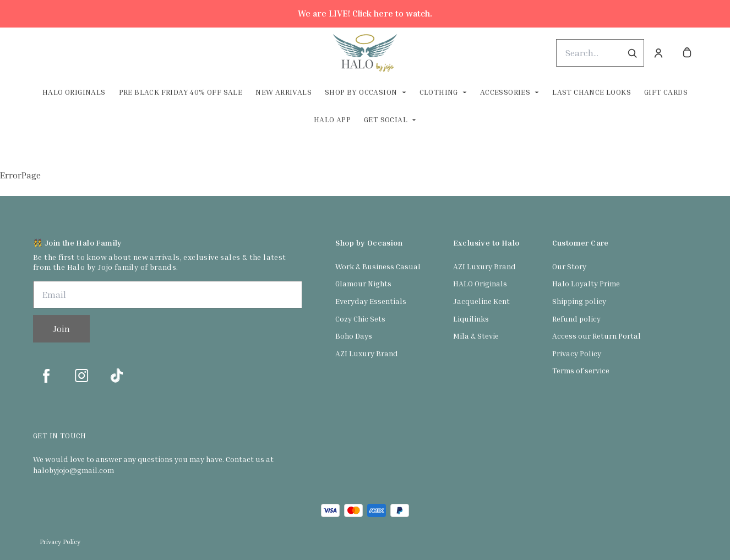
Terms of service (581, 370)
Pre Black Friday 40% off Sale (181, 92)
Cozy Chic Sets (360, 319)
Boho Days (354, 336)
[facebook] (46, 376)
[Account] (658, 53)
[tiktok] (117, 376)
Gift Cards (666, 92)
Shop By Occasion (361, 92)
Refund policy (576, 319)
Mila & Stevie (476, 336)
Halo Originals (74, 92)
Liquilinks (471, 319)
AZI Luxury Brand (367, 353)
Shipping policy (579, 301)
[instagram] (81, 376)
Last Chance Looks (592, 92)
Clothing (439, 92)
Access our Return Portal (596, 336)
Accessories (505, 92)
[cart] (687, 53)
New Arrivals (284, 92)
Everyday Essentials (371, 301)
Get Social (386, 119)
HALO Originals (480, 283)
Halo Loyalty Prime (586, 283)
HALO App (332, 119)
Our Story (569, 266)
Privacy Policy (577, 353)
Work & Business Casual (378, 266)
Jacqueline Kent (481, 301)
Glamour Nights (363, 283)
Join (61, 329)
